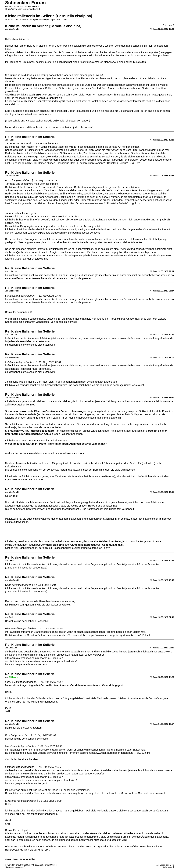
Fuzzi (8, 180)
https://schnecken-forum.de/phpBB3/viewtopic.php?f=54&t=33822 (37, 20)
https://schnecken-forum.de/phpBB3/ (23, 9)
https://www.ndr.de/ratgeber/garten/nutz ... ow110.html (119, 635)
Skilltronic (11, 801)
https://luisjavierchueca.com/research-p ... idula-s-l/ (34, 658)
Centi (8, 585)
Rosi (8, 735)
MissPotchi (11, 629)
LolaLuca (10, 296)
